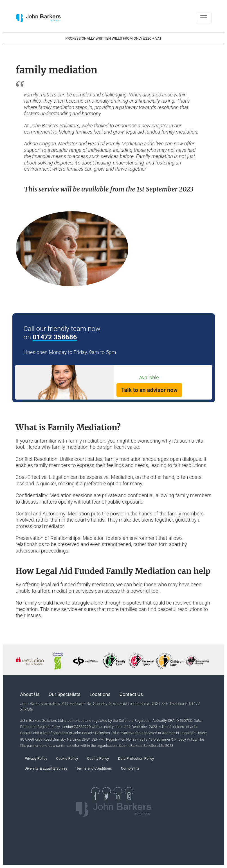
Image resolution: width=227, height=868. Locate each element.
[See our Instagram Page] (129, 791)
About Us (30, 694)
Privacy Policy (36, 758)
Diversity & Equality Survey (46, 768)
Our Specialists (65, 694)
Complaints (130, 768)
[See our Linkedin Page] (118, 791)
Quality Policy (98, 758)
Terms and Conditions (94, 768)
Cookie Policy (67, 758)
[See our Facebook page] (95, 791)
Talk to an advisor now (150, 390)
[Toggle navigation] (204, 18)
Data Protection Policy (136, 758)
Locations (100, 694)
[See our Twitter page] (107, 791)
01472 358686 (55, 337)
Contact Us (131, 694)
